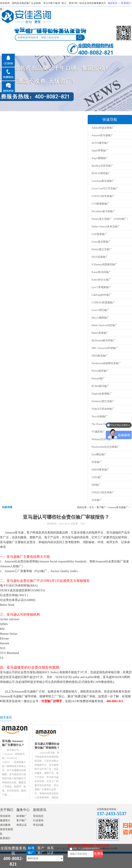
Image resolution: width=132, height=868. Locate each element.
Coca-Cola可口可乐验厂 (105, 189)
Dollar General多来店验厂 (106, 227)
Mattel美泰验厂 (100, 333)
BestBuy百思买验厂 (102, 166)
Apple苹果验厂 (100, 151)
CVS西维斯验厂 (101, 204)
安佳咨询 (5, 816)
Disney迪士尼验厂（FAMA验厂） (110, 219)
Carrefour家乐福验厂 (103, 181)
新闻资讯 (40, 810)
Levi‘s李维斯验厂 (101, 287)
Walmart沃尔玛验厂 (102, 439)
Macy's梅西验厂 (100, 318)
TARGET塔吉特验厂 (103, 409)
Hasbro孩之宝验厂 (102, 249)
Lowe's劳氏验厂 (100, 310)
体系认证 (22, 825)
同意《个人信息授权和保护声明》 (87, 848)
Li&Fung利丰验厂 (102, 295)
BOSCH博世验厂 (101, 173)
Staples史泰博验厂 (102, 394)
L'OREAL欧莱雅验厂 (103, 303)
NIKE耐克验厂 (100, 356)
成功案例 (5, 825)
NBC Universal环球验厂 (105, 348)
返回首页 (113, 3)
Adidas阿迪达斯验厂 (103, 128)
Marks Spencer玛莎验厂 (104, 325)
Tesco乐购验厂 (100, 416)
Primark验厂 (98, 378)
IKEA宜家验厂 (100, 257)
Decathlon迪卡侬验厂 (103, 211)
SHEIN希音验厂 (101, 470)
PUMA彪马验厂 (100, 386)
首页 (92, 507)
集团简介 (5, 820)
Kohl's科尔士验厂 (101, 280)
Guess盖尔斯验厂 (101, 242)
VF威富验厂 (98, 432)
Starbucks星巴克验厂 (103, 401)
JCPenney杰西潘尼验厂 (104, 265)
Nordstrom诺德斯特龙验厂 (106, 363)
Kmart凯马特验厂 (101, 272)
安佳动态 (38, 816)
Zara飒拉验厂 (99, 454)
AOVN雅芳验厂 (100, 143)
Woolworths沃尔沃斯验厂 (106, 447)
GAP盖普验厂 (99, 234)
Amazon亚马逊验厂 (102, 135)
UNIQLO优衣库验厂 (103, 492)
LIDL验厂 (97, 477)
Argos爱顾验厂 (100, 158)
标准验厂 (22, 816)
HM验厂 (96, 485)
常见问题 (38, 825)
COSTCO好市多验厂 (103, 196)
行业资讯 (38, 820)
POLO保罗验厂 (100, 371)
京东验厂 (97, 500)
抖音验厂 (97, 462)
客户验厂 (22, 820)
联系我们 (126, 3)
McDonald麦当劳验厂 (104, 341)
